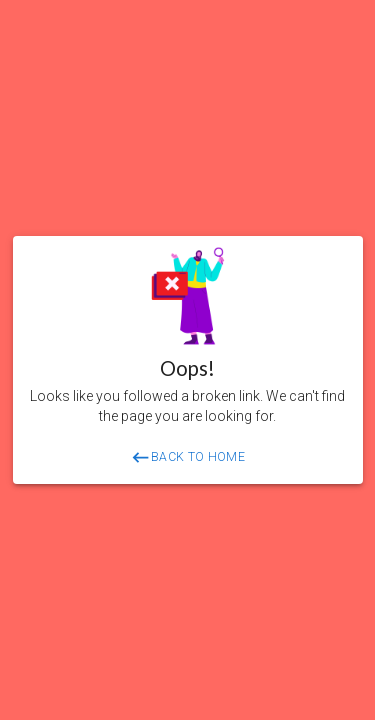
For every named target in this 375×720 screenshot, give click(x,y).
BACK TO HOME (187, 457)
